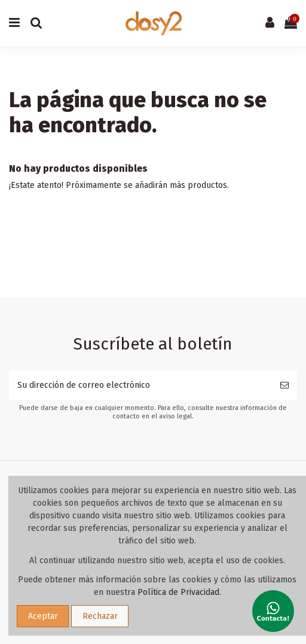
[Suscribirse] (284, 385)
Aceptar (43, 616)
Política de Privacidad (178, 592)
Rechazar (100, 616)
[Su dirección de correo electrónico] (140, 385)
